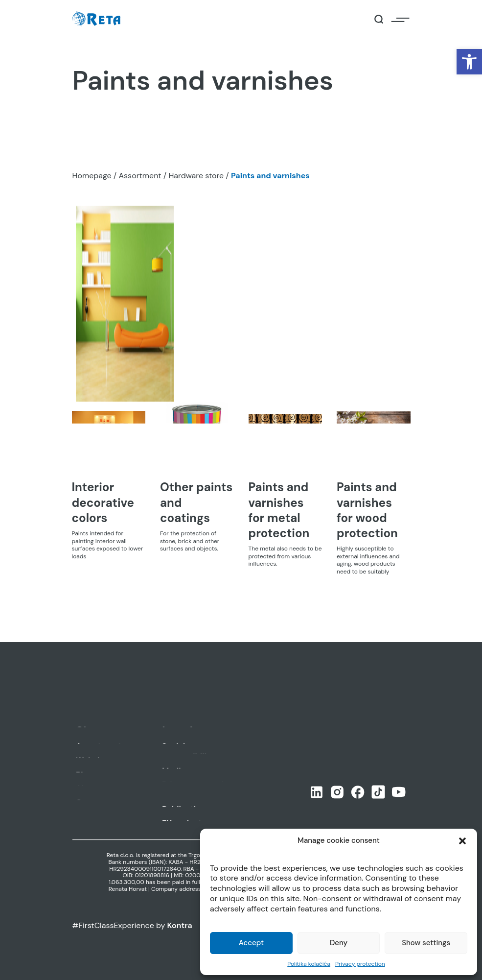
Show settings (426, 943)
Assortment (140, 176)
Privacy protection (360, 964)
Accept (251, 943)
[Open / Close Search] (379, 19)
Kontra (180, 925)
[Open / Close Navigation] (400, 19)
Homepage (92, 176)
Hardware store (196, 176)
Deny (339, 943)
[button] (469, 62)
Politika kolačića (309, 964)
